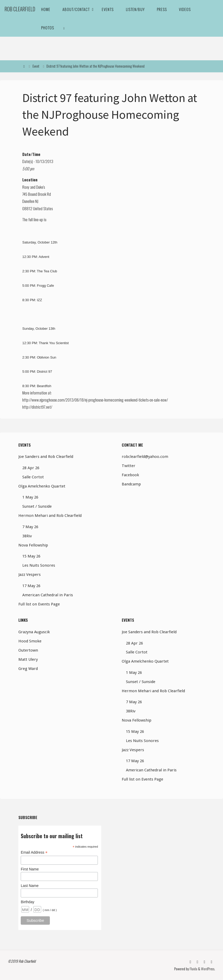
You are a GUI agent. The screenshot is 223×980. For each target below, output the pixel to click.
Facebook (130, 475)
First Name (30, 869)
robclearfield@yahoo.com (145, 457)
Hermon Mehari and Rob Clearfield (50, 516)
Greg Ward (28, 669)
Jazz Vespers (30, 575)
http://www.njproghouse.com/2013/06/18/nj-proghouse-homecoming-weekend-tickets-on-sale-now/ (95, 400)
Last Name (30, 886)
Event (36, 66)
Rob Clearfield (20, 9)
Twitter (129, 466)
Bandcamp (131, 484)
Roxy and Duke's (34, 187)
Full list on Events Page (39, 604)
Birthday (27, 902)
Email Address (34, 852)
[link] (64, 28)
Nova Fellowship (33, 545)
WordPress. (208, 969)
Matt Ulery (28, 659)
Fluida (193, 969)
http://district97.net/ (37, 407)
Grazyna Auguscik (34, 632)
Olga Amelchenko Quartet (42, 486)
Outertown (28, 650)
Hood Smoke (30, 641)
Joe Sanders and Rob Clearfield (46, 457)
